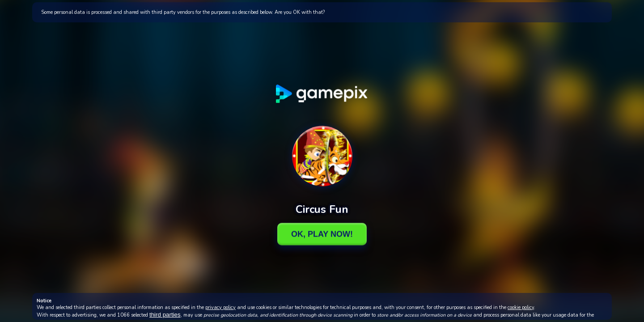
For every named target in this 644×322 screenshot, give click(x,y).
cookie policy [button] (521, 307)
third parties (165, 315)
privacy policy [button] (220, 307)
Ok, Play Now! (322, 234)
